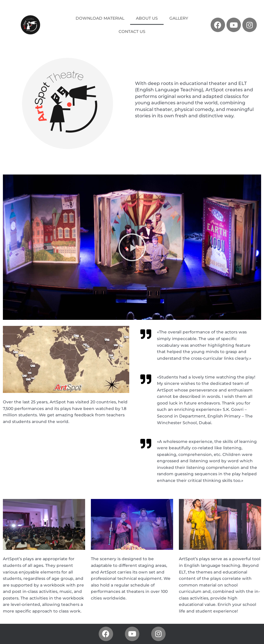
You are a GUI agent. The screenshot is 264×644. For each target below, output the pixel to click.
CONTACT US (132, 31)
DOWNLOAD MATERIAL (100, 18)
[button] (132, 247)
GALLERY (179, 18)
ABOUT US (147, 18)
